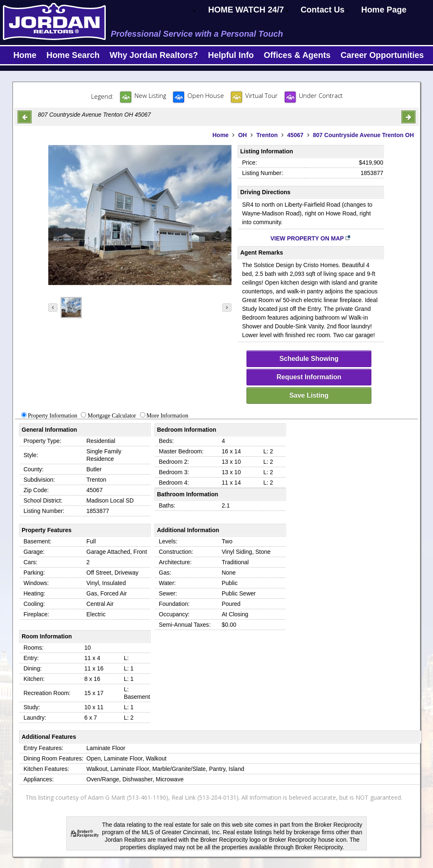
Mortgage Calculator (112, 416)
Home (25, 55)
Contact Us (323, 10)
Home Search (73, 55)
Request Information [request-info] (309, 377)
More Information (168, 416)
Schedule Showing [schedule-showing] (309, 359)
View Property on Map (311, 238)
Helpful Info (231, 55)
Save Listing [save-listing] (309, 395)
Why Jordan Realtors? (154, 55)
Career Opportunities (382, 55)
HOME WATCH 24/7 (246, 10)
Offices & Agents (297, 55)
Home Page (384, 10)
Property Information (53, 416)
